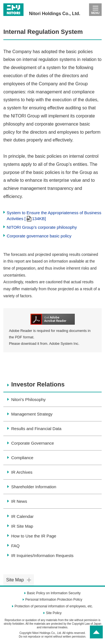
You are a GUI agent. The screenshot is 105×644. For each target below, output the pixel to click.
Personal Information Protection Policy (54, 600)
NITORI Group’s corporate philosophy (42, 227)
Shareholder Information (34, 487)
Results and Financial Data (36, 429)
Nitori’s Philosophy (28, 399)
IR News (19, 501)
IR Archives (22, 472)
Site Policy (54, 613)
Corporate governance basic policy (39, 236)
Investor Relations (38, 384)
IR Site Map (22, 526)
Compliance (22, 458)
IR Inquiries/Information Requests (42, 555)
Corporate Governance (33, 443)
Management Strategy (32, 414)
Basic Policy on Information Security (54, 593)
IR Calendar (22, 516)
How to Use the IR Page (34, 536)
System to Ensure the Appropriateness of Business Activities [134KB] (54, 216)
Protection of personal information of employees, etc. (54, 606)
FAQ (15, 546)
